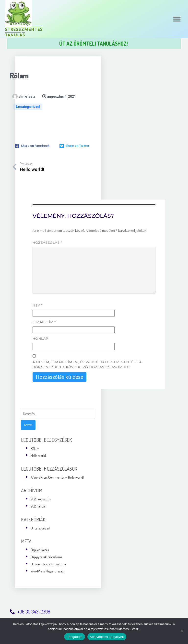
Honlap (40, 337)
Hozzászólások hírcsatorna (48, 563)
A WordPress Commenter (47, 476)
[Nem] (182, 631)
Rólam (35, 447)
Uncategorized (28, 107)
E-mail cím (44, 321)
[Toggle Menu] (177, 19)
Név (38, 304)
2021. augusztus (41, 498)
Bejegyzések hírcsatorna (47, 556)
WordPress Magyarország (47, 570)
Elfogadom (74, 637)
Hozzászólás (47, 242)
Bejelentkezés (40, 549)
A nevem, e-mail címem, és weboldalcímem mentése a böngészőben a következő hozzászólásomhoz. (87, 363)
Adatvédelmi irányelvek (107, 637)
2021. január (38, 505)
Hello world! (39, 455)
